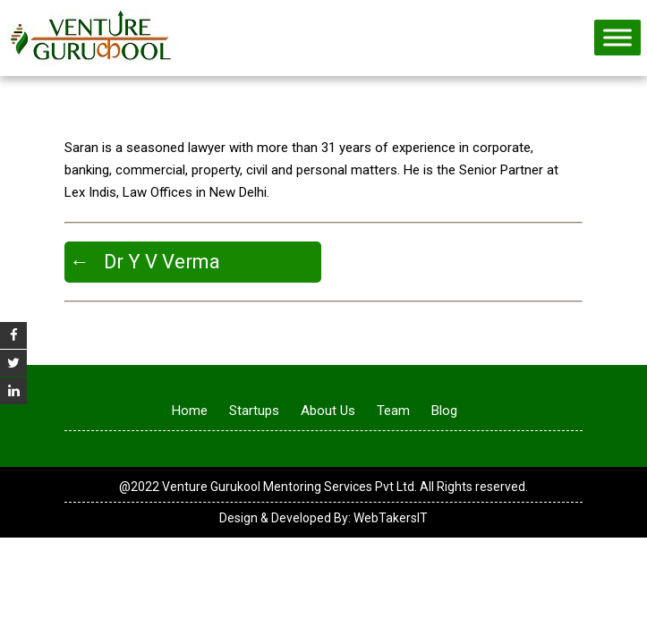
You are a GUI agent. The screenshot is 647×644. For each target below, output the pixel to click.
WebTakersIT (391, 518)
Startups (254, 411)
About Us (328, 411)
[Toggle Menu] (617, 37)
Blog (444, 411)
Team (393, 411)
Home (190, 411)
